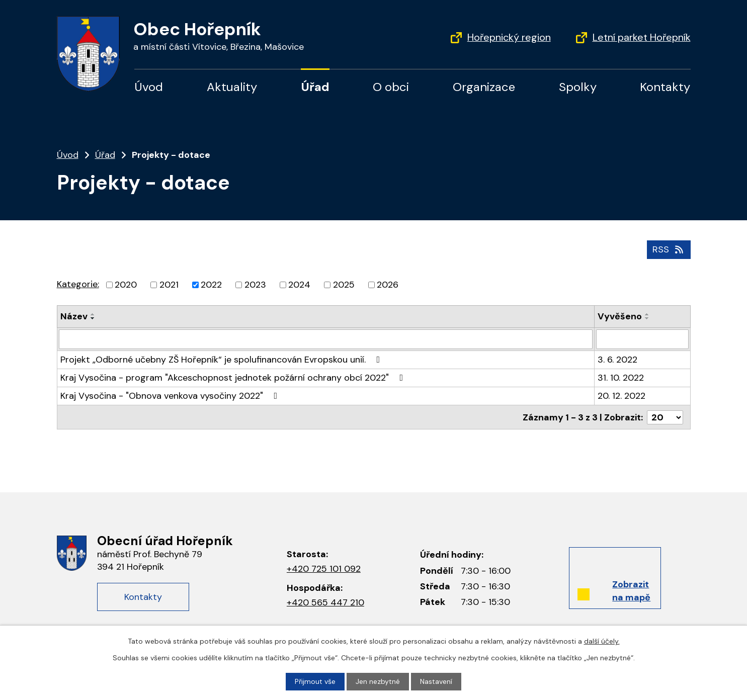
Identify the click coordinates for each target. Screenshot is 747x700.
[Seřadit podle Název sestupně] (93, 318)
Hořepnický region (509, 37)
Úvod (149, 87)
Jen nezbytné (378, 681)
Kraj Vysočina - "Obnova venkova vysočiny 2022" (171, 395)
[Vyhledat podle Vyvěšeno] (642, 339)
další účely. (602, 641)
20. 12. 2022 (621, 395)
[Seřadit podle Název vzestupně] (93, 314)
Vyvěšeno (620, 316)
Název (74, 316)
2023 (255, 285)
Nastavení (436, 681)
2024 (299, 285)
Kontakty (665, 87)
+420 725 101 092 (324, 569)
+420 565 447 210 (325, 602)
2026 (388, 285)
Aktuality (232, 87)
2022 (211, 285)
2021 (169, 285)
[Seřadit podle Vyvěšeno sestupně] (647, 318)
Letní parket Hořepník (642, 37)
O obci (391, 87)
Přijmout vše (315, 681)
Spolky (578, 87)
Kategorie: (78, 284)
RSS (669, 249)
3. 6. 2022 (617, 359)
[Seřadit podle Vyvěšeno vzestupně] (647, 314)
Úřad (315, 87)
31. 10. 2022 (621, 377)
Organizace (484, 87)
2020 (126, 285)
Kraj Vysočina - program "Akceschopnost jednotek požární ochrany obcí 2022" (234, 377)
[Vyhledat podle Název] (326, 339)
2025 (344, 285)
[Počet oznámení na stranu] (665, 416)
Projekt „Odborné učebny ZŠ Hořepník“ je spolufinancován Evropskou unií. (222, 359)
